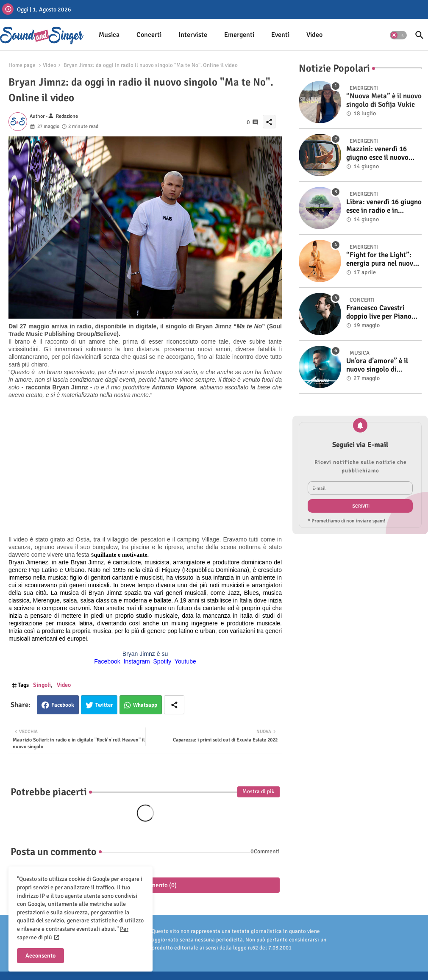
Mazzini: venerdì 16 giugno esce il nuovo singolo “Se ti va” (377, 154)
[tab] (109, 35)
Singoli (42, 685)
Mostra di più (258, 791)
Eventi (280, 35)
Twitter (104, 705)
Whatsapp (145, 705)
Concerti (149, 35)
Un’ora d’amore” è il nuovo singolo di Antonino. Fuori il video (383, 365)
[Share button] (174, 705)
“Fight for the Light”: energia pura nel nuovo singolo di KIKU (382, 260)
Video (314, 35)
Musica (109, 35)
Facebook (63, 705)
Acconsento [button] (40, 956)
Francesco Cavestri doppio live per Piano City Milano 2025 (379, 312)
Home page (22, 65)
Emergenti (239, 35)
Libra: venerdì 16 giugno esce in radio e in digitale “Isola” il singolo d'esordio (384, 207)
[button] (398, 35)
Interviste (193, 35)
